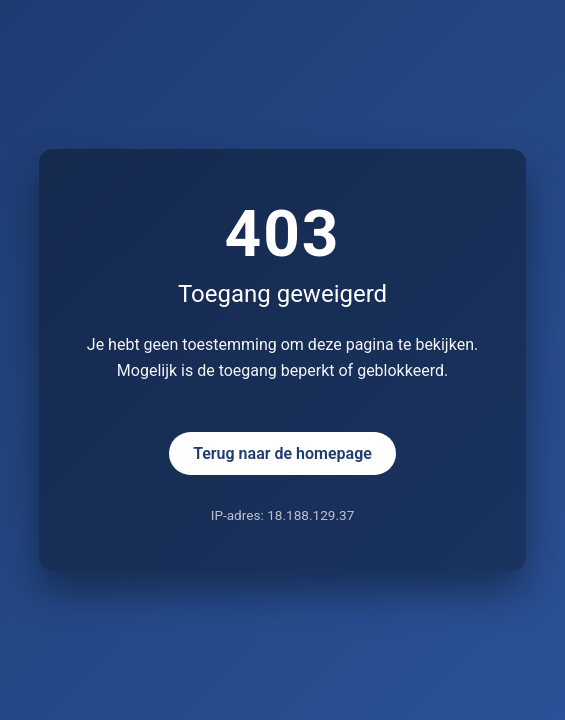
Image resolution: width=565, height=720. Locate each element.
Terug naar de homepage (282, 453)
